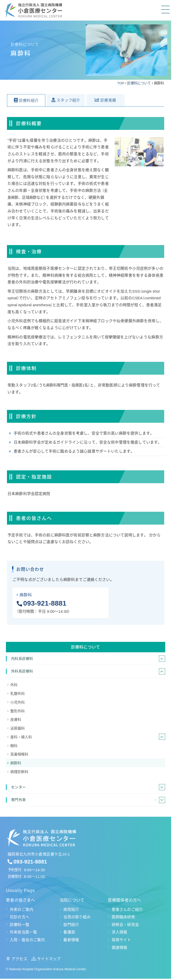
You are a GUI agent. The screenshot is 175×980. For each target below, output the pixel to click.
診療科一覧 (20, 925)
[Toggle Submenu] (162, 659)
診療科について (86, 647)
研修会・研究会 (125, 925)
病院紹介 (71, 910)
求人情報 (120, 932)
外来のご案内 (21, 910)
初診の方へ (20, 917)
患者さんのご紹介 (127, 910)
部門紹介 (71, 925)
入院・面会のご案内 (27, 940)
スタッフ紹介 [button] (68, 100)
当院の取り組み (77, 917)
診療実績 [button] (108, 100)
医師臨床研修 (123, 917)
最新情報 (71, 940)
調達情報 (120, 948)
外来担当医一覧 (23, 932)
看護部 (69, 932)
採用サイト (121, 940)
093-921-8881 (45, 603)
